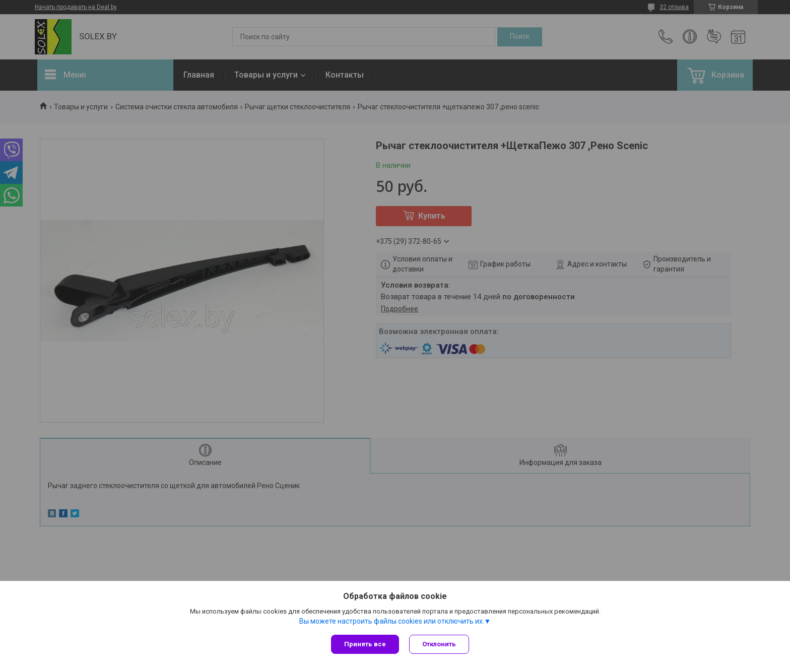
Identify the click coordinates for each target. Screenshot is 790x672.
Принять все (365, 644)
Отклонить (439, 644)
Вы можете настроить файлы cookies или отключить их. (392, 621)
